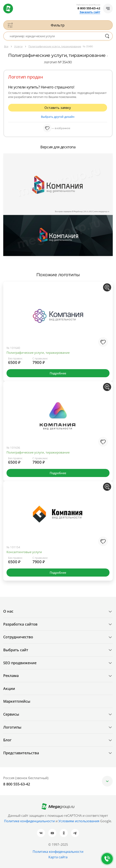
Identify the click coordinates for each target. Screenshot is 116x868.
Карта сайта (58, 857)
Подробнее (58, 373)
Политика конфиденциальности (58, 852)
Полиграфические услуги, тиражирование (38, 353)
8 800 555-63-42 (89, 8)
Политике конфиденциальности (29, 821)
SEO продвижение (20, 663)
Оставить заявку (57, 108)
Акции (9, 688)
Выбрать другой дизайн (58, 117)
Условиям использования (79, 821)
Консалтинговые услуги (24, 552)
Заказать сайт (90, 12)
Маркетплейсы (17, 701)
